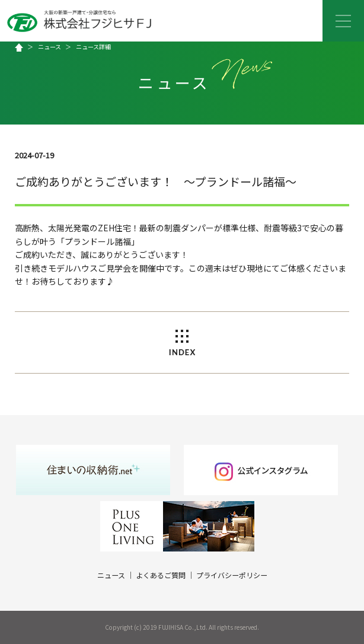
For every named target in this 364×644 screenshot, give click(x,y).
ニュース (50, 47)
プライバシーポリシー (232, 575)
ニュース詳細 (93, 47)
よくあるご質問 (161, 575)
